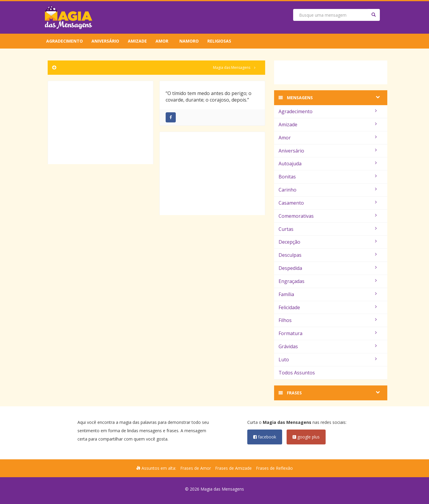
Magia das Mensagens (232, 67)
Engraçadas (328, 281)
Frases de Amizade (233, 468)
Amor (162, 41)
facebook (265, 437)
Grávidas (328, 346)
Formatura (328, 333)
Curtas (328, 229)
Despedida (328, 268)
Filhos (328, 320)
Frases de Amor (196, 468)
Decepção (328, 242)
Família (328, 294)
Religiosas (219, 41)
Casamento (328, 203)
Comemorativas (328, 216)
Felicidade (328, 307)
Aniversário (105, 41)
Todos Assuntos (297, 373)
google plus (306, 437)
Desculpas (328, 255)
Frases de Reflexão (274, 468)
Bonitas (328, 177)
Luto (328, 360)
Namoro (189, 41)
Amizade (137, 41)
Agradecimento (64, 41)
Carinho (328, 190)
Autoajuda (328, 164)
